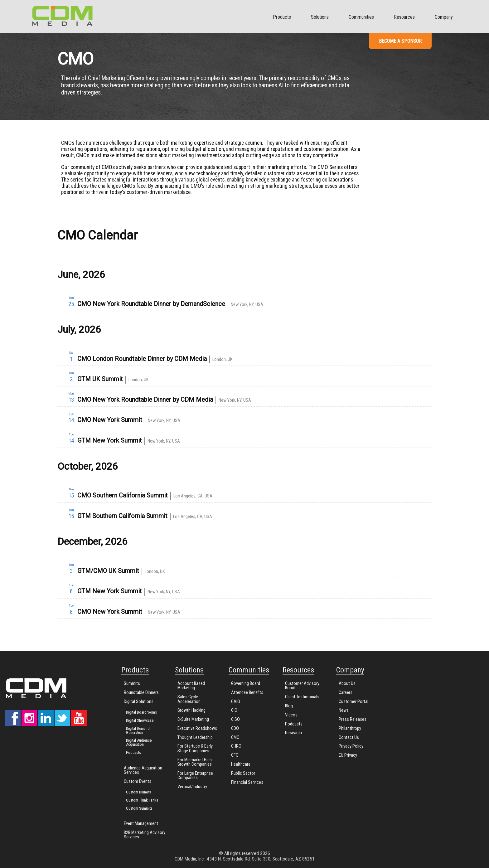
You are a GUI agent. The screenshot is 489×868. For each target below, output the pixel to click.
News (344, 710)
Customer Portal (353, 702)
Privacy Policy (351, 746)
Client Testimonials (302, 697)
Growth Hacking (191, 710)
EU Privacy (348, 755)
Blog (289, 706)
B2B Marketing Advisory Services (145, 835)
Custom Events (138, 781)
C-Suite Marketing (193, 719)
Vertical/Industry (192, 787)
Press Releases (353, 719)
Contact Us (349, 737)
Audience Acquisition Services (143, 770)
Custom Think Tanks (142, 800)
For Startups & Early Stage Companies (195, 748)
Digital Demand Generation (138, 730)
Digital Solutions (139, 702)
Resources (404, 17)
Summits (132, 684)
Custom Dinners (138, 792)
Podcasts (133, 752)
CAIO (236, 702)
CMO (235, 737)
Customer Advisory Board (302, 686)
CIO (234, 710)
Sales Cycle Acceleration (189, 699)
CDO (235, 728)
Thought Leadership (195, 737)
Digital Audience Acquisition (139, 742)
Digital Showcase (140, 720)
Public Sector (243, 773)
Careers (346, 693)
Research (293, 733)
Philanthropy (350, 728)
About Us (347, 684)
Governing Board (246, 684)
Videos (291, 715)
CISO (235, 719)
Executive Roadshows (197, 728)
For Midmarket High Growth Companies (195, 762)
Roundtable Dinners (141, 693)
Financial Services (247, 782)
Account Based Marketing (191, 686)
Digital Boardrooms (141, 712)
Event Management (141, 824)
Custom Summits (139, 808)
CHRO (236, 746)
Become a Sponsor (400, 41)
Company (444, 17)
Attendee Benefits (247, 693)
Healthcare (241, 764)
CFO (235, 755)
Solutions (320, 17)
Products (282, 17)
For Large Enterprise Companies (195, 776)
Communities (361, 17)
